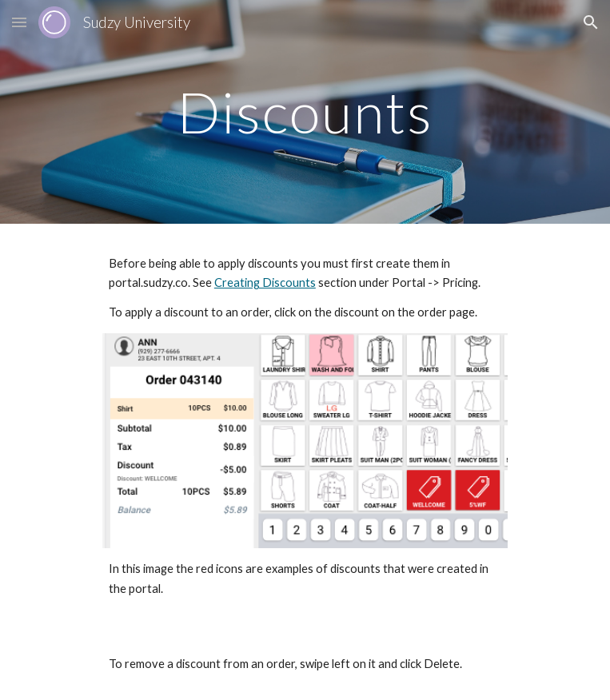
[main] (305, 112)
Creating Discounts (265, 282)
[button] (19, 22)
